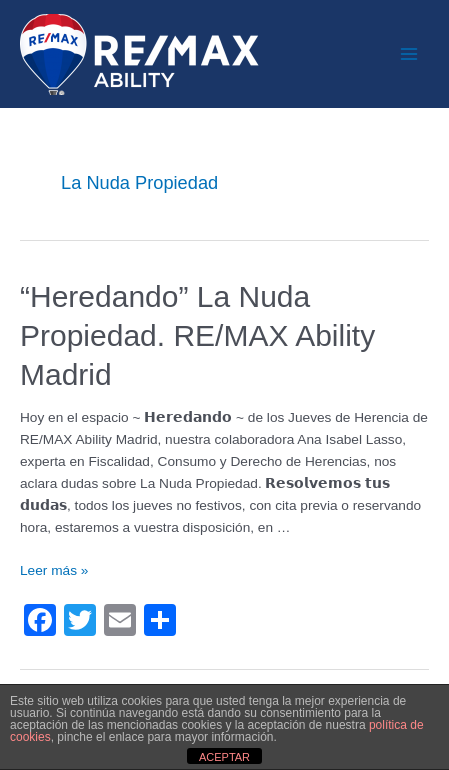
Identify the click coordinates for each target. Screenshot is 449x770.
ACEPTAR (224, 757)
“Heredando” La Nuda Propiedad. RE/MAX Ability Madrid (197, 335)
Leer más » (54, 570)
